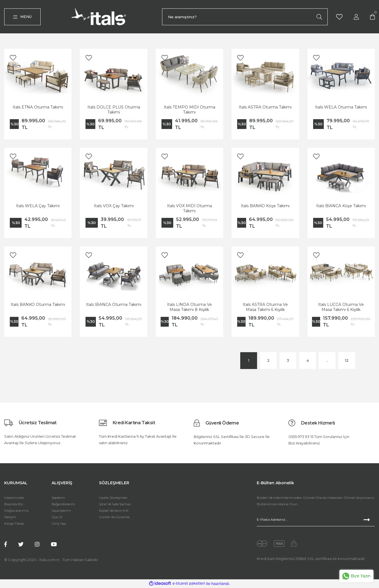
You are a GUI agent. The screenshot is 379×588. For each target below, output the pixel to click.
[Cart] (373, 17)
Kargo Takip (14, 524)
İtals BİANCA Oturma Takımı (114, 306)
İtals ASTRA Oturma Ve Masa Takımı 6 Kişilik (265, 308)
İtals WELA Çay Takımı (38, 207)
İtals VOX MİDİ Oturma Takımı (189, 209)
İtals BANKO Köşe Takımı (265, 207)
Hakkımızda (14, 499)
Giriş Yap (59, 524)
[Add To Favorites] (13, 59)
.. (327, 361)
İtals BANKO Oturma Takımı (38, 306)
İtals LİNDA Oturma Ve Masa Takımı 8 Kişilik (189, 308)
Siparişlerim (61, 512)
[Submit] (369, 521)
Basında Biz (14, 505)
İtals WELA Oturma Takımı (341, 108)
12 (347, 361)
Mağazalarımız (17, 512)
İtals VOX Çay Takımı (114, 207)
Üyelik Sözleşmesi (113, 499)
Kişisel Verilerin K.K (114, 512)
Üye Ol (57, 518)
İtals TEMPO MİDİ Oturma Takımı (189, 110)
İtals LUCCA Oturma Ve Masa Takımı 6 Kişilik (341, 308)
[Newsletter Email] (316, 521)
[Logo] (100, 17)
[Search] (245, 17)
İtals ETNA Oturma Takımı (38, 108)
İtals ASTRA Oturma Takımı (265, 108)
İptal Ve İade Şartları (115, 505)
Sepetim (58, 499)
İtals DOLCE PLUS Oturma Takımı (114, 110)
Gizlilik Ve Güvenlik (114, 518)
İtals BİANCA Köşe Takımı (341, 207)
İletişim (10, 518)
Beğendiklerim (63, 505)
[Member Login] (356, 17)
